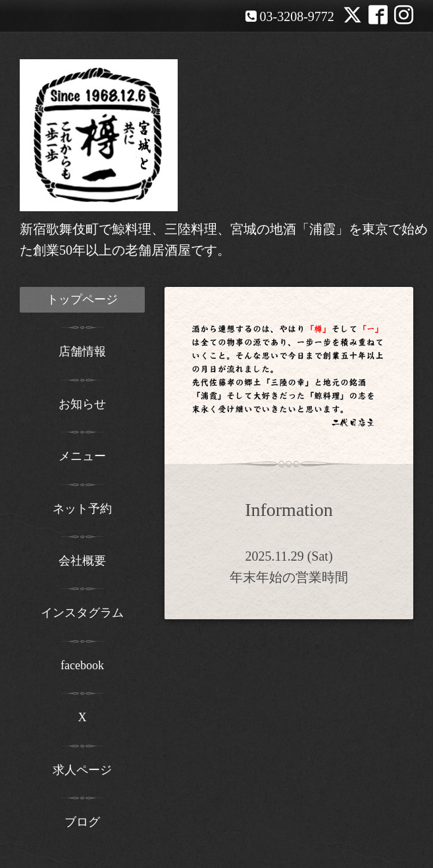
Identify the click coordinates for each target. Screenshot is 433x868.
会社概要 (82, 561)
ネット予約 (82, 509)
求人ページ (82, 770)
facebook (82, 665)
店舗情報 (82, 351)
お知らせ (82, 404)
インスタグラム (82, 613)
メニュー (82, 456)
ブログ (82, 822)
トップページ (82, 299)
